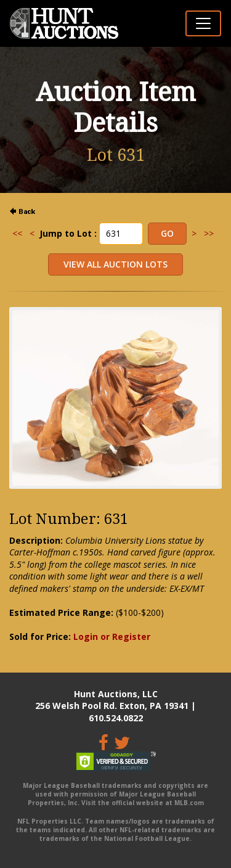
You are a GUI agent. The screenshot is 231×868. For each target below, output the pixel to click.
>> (209, 233)
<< (17, 233)
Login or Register (112, 637)
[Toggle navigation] (203, 23)
